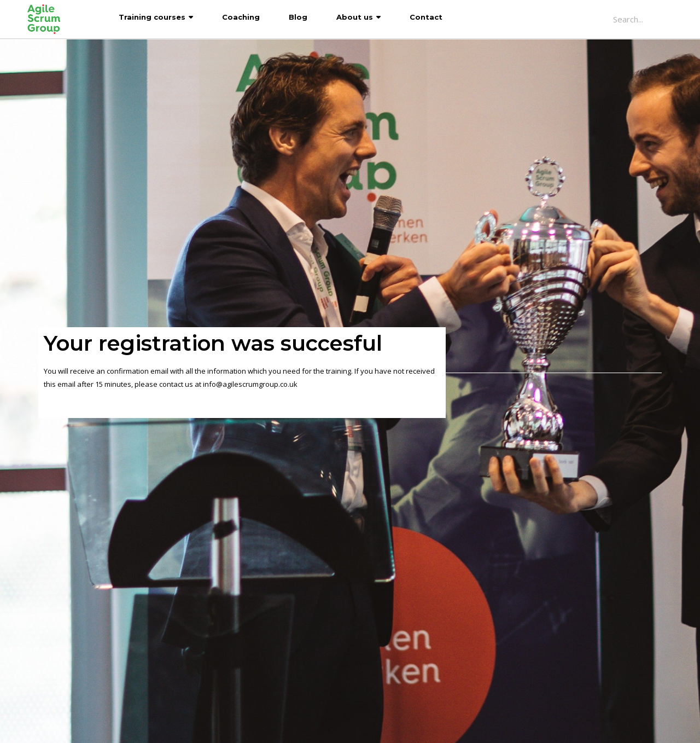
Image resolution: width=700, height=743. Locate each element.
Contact (426, 17)
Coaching (241, 17)
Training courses (152, 17)
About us (355, 17)
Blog (298, 17)
